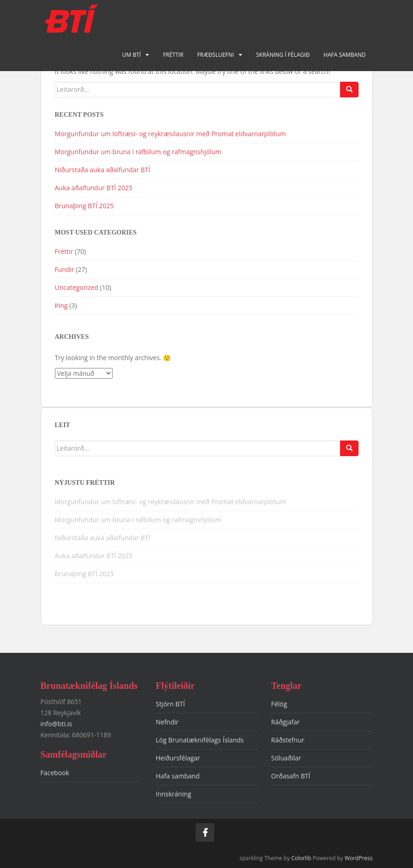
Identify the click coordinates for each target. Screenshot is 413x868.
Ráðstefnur (288, 740)
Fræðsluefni (215, 55)
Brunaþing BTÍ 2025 (84, 206)
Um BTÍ (132, 55)
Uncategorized (77, 287)
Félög (279, 704)
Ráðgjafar (286, 722)
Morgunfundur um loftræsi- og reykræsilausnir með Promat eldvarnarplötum (171, 134)
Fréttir (173, 55)
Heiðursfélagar (178, 758)
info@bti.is (57, 724)
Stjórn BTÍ (171, 704)
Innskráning (174, 794)
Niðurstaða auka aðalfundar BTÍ (103, 170)
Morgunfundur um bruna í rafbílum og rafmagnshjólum (139, 152)
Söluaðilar (286, 758)
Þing (61, 305)
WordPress (359, 858)
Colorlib (301, 858)
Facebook (55, 773)
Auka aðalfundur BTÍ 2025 (94, 188)
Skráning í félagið (283, 55)
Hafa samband (344, 55)
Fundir (65, 269)
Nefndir (168, 722)
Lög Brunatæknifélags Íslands (200, 740)
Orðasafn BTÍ (291, 776)
